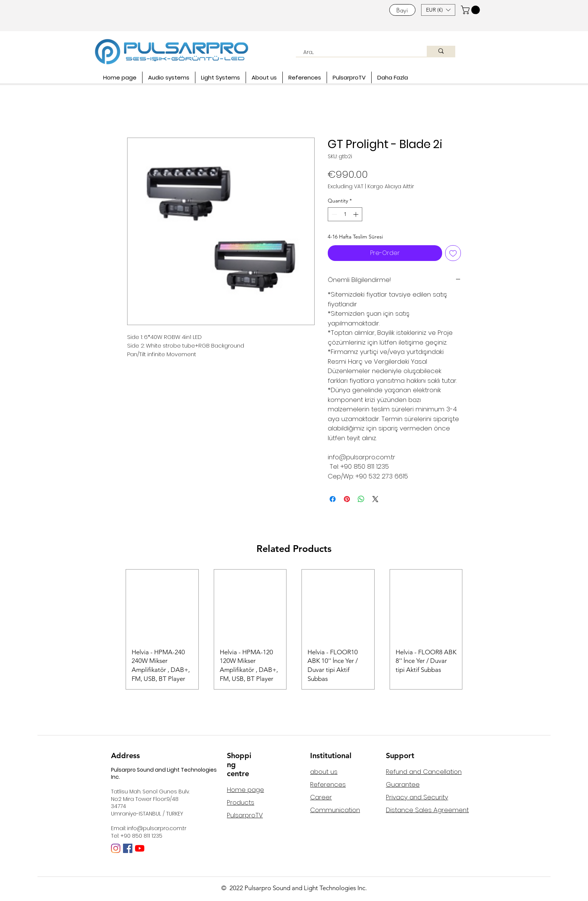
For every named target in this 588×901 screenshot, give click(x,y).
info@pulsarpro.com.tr (157, 828)
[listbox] (438, 10)
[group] (294, 629)
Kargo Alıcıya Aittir (391, 187)
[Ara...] (357, 52)
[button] (438, 10)
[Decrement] (334, 214)
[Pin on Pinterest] (347, 499)
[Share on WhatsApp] (361, 499)
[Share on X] (375, 499)
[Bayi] (402, 10)
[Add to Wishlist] (453, 253)
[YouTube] (140, 848)
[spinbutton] (345, 214)
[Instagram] (116, 848)
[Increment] (356, 214)
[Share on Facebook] (333, 499)
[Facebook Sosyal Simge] (128, 848)
